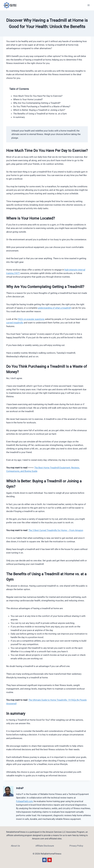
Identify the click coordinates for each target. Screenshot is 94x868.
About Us (15, 846)
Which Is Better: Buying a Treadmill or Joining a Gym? (39, 110)
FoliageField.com (24, 801)
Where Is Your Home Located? (28, 99)
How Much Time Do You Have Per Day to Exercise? (38, 96)
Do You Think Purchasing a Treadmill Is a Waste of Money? (42, 106)
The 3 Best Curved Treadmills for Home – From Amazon (56, 530)
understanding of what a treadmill (54, 308)
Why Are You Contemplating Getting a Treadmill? (37, 103)
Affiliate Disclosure (45, 846)
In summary (19, 117)
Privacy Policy (76, 846)
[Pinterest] (50, 860)
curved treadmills (15, 323)
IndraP (20, 788)
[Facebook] (44, 860)
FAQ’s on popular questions (31, 319)
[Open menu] (88, 5)
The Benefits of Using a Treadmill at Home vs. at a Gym (40, 114)
